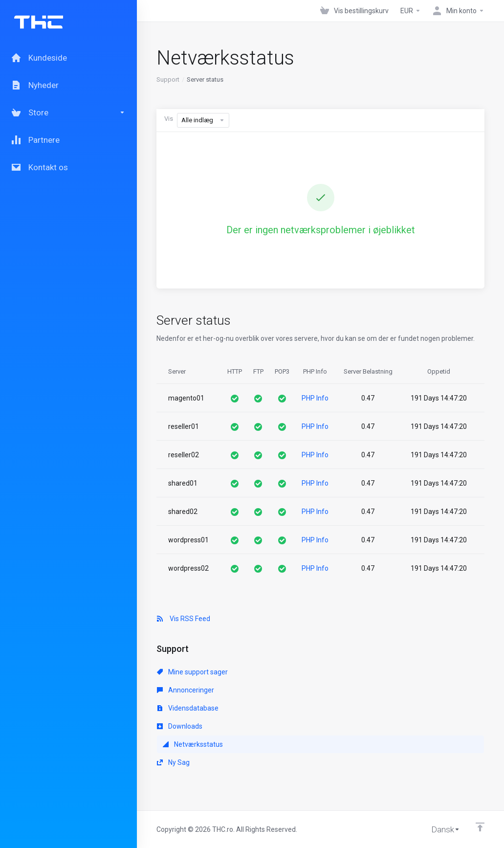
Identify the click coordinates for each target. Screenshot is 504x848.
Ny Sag (173, 762)
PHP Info (315, 398)
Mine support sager (192, 672)
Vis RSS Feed (184, 619)
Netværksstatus (193, 744)
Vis (169, 119)
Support (168, 79)
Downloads (180, 726)
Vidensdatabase (188, 708)
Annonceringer (186, 690)
